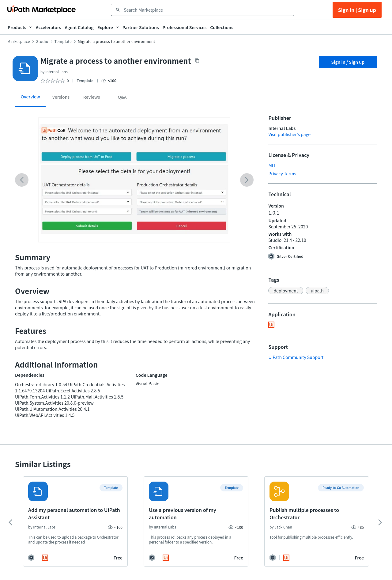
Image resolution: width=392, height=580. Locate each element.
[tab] (30, 99)
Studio (42, 41)
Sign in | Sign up (357, 10)
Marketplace (19, 41)
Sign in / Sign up (348, 62)
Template (63, 41)
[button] (286, 291)
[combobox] (207, 10)
